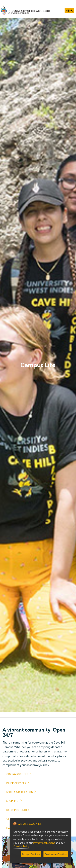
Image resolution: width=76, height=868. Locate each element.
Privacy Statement (44, 843)
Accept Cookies (31, 854)
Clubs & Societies (17, 774)
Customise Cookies (56, 854)
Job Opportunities (18, 810)
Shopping (12, 801)
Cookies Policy (21, 846)
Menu (69, 11)
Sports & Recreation (20, 792)
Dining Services (16, 783)
